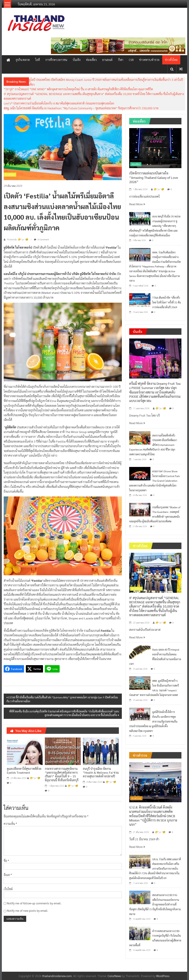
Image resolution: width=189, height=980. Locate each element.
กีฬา (121, 60)
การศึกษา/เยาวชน (56, 60)
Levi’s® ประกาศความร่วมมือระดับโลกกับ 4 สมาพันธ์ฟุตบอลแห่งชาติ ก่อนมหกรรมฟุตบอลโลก (59, 103)
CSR (131, 60)
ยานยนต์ (107, 60)
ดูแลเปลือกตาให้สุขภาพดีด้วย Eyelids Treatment (24, 771)
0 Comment (41, 239)
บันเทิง (77, 60)
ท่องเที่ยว (91, 60)
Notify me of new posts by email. (28, 911)
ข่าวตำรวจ (136, 798)
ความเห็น (10, 824)
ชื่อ (6, 861)
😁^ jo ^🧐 (35, 778)
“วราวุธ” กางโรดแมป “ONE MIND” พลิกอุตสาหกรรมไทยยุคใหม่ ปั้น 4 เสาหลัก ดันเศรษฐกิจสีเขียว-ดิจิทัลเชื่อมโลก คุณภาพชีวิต (78, 89)
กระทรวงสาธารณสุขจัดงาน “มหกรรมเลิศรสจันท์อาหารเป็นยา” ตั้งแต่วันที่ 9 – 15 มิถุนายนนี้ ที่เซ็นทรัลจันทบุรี (62, 774)
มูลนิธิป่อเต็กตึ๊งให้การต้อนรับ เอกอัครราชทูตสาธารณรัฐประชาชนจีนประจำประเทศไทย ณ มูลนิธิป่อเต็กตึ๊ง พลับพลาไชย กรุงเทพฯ (153, 721)
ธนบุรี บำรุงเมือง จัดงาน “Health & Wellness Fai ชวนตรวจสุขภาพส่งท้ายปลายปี (101, 772)
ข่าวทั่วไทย (171, 60)
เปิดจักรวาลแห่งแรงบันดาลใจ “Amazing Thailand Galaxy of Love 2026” (154, 177)
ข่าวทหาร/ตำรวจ (149, 60)
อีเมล (8, 875)
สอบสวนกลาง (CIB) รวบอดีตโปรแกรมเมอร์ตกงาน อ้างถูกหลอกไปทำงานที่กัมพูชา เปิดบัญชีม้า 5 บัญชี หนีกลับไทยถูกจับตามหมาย (155, 904)
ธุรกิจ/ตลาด (23, 60)
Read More (137, 204)
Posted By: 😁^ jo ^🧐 (17, 240)
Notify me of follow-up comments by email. (34, 903)
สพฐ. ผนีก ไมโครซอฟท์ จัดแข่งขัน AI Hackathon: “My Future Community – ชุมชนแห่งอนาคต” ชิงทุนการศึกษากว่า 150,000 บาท (81, 108)
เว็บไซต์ (8, 889)
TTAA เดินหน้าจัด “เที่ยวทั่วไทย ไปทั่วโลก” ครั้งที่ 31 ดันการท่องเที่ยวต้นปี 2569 (167, 302)
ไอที (38, 60)
